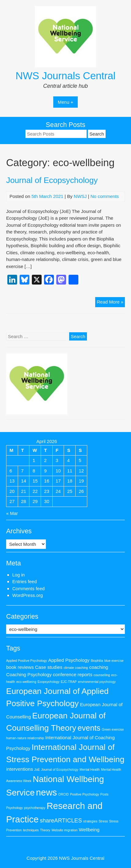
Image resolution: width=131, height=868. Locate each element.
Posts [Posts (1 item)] (105, 794)
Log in (19, 575)
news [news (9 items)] (47, 792)
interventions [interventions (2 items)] (20, 769)
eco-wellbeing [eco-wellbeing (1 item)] (26, 682)
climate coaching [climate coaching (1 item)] (76, 668)
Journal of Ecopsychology (52, 180)
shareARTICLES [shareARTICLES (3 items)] (61, 820)
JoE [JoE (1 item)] (37, 769)
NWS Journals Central (65, 76)
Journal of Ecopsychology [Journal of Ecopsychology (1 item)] (60, 769)
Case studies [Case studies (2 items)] (49, 667)
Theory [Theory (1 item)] (45, 830)
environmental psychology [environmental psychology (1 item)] (97, 682)
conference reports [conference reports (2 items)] (73, 674)
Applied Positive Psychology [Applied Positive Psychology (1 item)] (26, 661)
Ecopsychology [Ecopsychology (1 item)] (49, 682)
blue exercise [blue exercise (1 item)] (114, 661)
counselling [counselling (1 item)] (102, 675)
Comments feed (28, 589)
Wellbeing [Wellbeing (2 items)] (89, 830)
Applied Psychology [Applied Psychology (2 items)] (69, 660)
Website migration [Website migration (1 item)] (64, 830)
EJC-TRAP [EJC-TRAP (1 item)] (69, 682)
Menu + (65, 102)
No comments (105, 196)
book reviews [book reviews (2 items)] (20, 667)
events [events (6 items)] (89, 728)
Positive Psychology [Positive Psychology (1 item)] (85, 794)
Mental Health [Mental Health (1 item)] (90, 769)
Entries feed (24, 581)
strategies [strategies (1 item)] (90, 821)
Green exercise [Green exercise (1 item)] (113, 729)
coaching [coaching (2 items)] (99, 667)
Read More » (111, 303)
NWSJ (80, 196)
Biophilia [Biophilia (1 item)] (97, 661)
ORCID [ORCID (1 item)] (63, 794)
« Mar (12, 513)
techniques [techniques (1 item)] (31, 830)
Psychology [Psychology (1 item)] (15, 808)
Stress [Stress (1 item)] (103, 821)
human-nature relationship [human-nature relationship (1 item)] (25, 738)
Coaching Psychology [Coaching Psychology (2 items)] (29, 674)
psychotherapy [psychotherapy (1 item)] (35, 808)
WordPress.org (28, 595)
